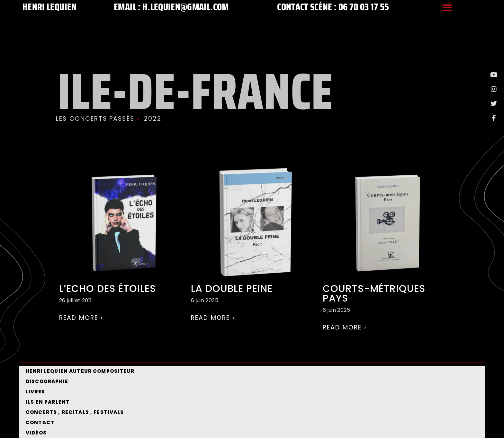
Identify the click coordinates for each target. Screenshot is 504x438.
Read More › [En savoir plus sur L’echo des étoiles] (81, 318)
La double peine (232, 289)
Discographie (47, 381)
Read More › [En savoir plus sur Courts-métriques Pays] (345, 327)
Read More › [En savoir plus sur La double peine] (213, 318)
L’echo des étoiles (108, 289)
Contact (40, 422)
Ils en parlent (48, 402)
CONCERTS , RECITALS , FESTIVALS (75, 412)
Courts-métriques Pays (374, 293)
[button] (447, 8)
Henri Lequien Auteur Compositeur (80, 371)
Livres (35, 392)
